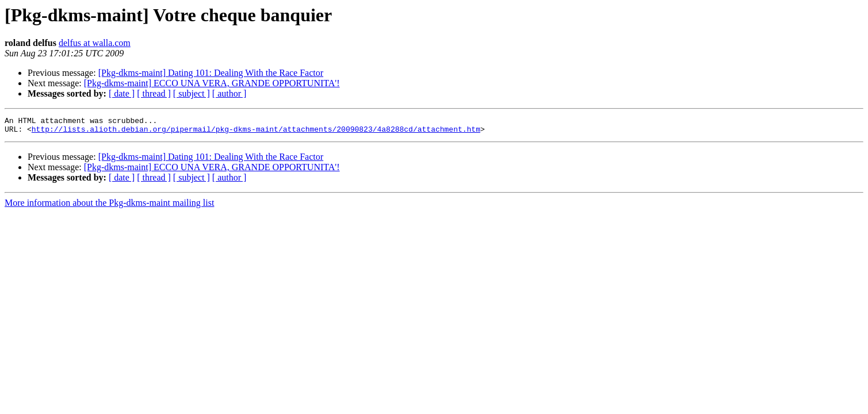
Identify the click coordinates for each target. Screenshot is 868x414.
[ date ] (122, 93)
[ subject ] (192, 93)
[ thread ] (154, 93)
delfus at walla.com (95, 43)
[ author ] (230, 93)
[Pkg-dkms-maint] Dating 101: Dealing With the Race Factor (211, 73)
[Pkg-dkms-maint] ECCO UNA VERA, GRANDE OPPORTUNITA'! (212, 83)
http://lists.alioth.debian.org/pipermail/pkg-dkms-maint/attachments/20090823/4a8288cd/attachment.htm (256, 132)
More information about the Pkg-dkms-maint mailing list (109, 206)
